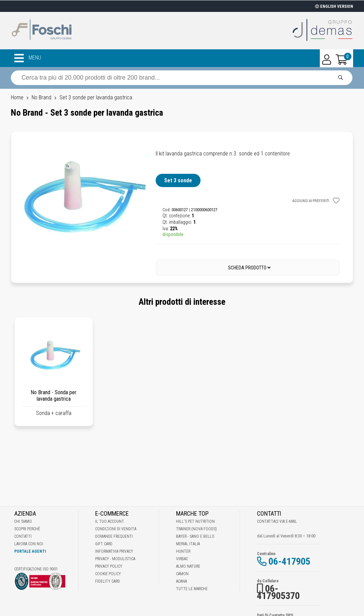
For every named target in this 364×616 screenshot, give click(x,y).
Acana (181, 581)
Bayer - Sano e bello (195, 536)
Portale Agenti (30, 551)
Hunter (183, 551)
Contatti (23, 536)
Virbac (182, 559)
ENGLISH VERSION (334, 6)
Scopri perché (27, 529)
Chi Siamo (23, 521)
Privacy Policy (109, 566)
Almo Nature (188, 566)
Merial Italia (188, 544)
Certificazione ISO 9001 (36, 569)
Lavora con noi (29, 544)
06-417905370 (278, 592)
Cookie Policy (108, 574)
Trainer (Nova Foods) (196, 529)
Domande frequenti (114, 536)
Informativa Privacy (114, 551)
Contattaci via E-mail (277, 521)
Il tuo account (110, 521)
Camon (182, 574)
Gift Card (104, 544)
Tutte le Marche (192, 589)
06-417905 (289, 561)
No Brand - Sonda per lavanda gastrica (54, 396)
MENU (28, 58)
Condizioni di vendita (116, 529)
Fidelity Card (108, 581)
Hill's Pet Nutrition (195, 521)
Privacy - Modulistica (115, 559)
